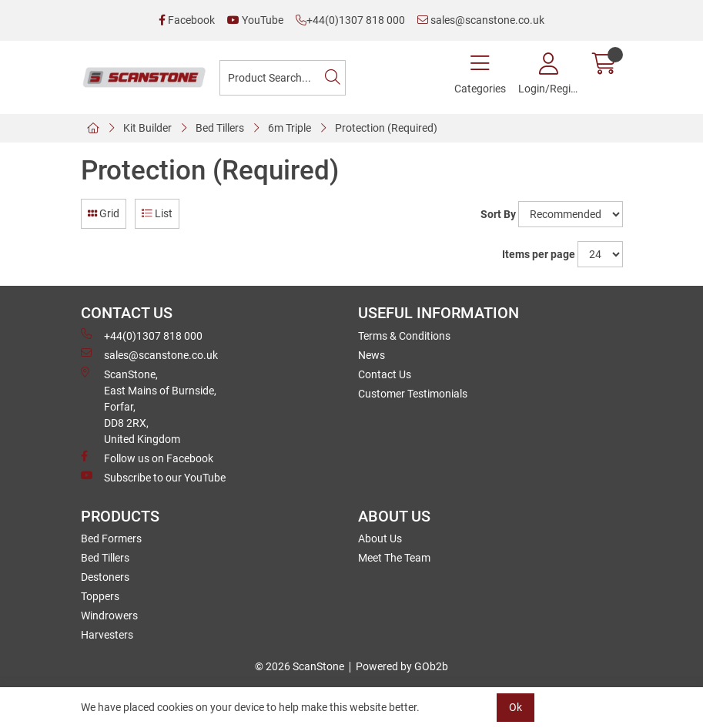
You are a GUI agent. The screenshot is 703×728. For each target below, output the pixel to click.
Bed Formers (111, 538)
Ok (516, 707)
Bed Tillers (220, 128)
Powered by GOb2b (402, 666)
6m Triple (290, 128)
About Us (380, 538)
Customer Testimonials (413, 394)
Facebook (187, 20)
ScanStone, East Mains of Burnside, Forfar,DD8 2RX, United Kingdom (149, 406)
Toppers (100, 596)
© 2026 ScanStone (300, 666)
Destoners (105, 577)
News (372, 355)
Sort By (498, 214)
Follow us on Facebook (147, 458)
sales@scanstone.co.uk (481, 20)
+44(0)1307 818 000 (350, 20)
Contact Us (385, 374)
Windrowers (109, 616)
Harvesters (107, 635)
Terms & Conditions (404, 336)
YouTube (255, 20)
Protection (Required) (386, 128)
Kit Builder (147, 128)
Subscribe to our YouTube (153, 477)
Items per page (539, 254)
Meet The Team (394, 558)
